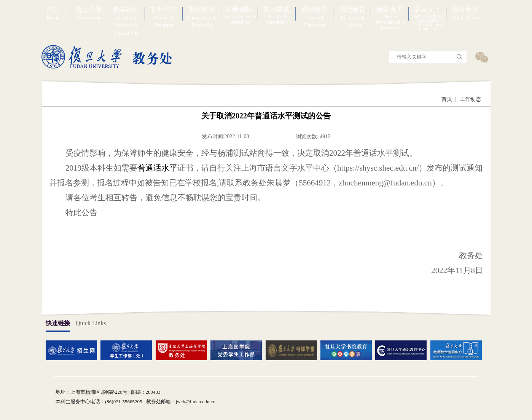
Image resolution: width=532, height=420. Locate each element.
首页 (447, 99)
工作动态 (470, 99)
